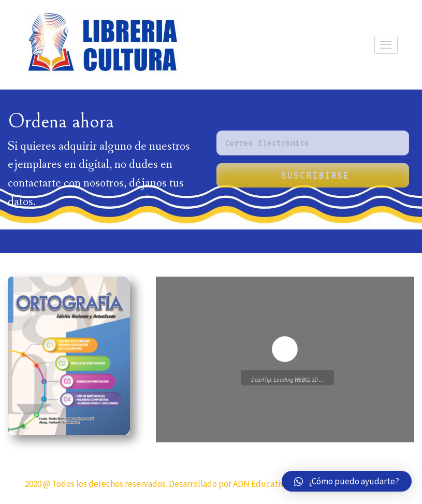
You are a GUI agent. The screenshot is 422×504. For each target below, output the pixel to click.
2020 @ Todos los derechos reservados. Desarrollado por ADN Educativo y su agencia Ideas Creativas (209, 484)
